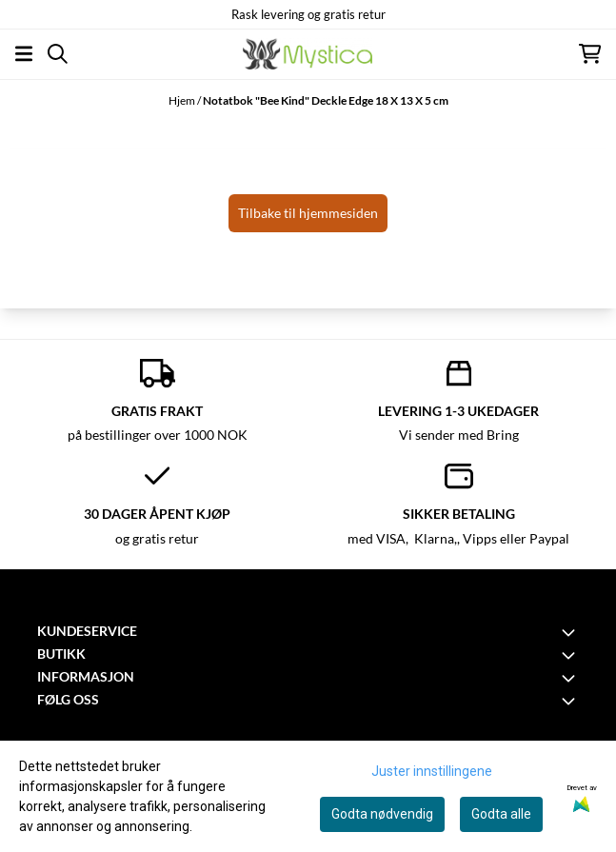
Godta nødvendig (382, 814)
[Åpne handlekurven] (590, 54)
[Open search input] (58, 54)
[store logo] (308, 54)
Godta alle (501, 814)
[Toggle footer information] (571, 632)
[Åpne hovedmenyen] (24, 54)
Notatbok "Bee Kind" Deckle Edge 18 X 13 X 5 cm (326, 100)
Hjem (183, 100)
